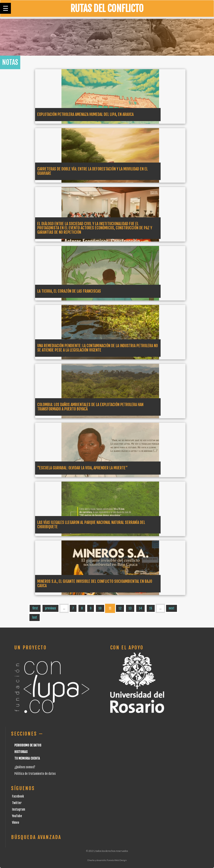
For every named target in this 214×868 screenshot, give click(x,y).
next (172, 608)
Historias (21, 752)
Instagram (19, 809)
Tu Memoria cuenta (27, 758)
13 (130, 608)
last (35, 617)
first (35, 608)
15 (151, 608)
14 (140, 608)
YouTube (17, 816)
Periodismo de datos (28, 745)
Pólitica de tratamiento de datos (35, 774)
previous (50, 608)
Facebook (18, 796)
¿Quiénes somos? (25, 767)
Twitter (17, 803)
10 (100, 608)
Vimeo (16, 823)
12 (120, 608)
